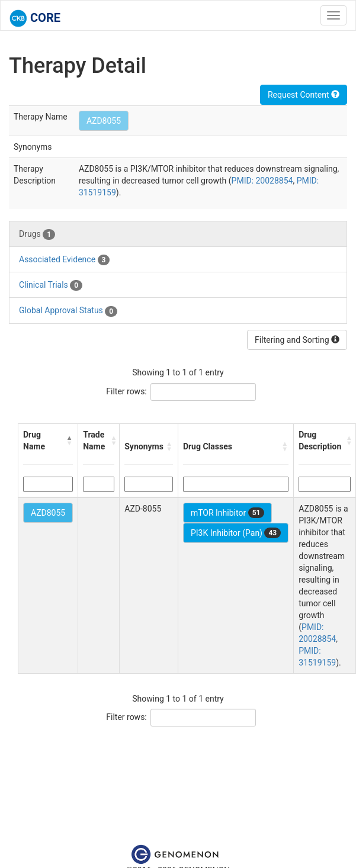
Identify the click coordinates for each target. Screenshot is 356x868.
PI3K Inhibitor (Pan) (236, 533)
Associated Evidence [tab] (64, 260)
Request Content (304, 95)
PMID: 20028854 (262, 181)
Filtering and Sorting (297, 340)
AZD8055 (104, 121)
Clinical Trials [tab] (51, 285)
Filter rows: (126, 391)
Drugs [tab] (37, 234)
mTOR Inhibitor (228, 513)
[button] (70, 441)
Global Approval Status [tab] (68, 311)
